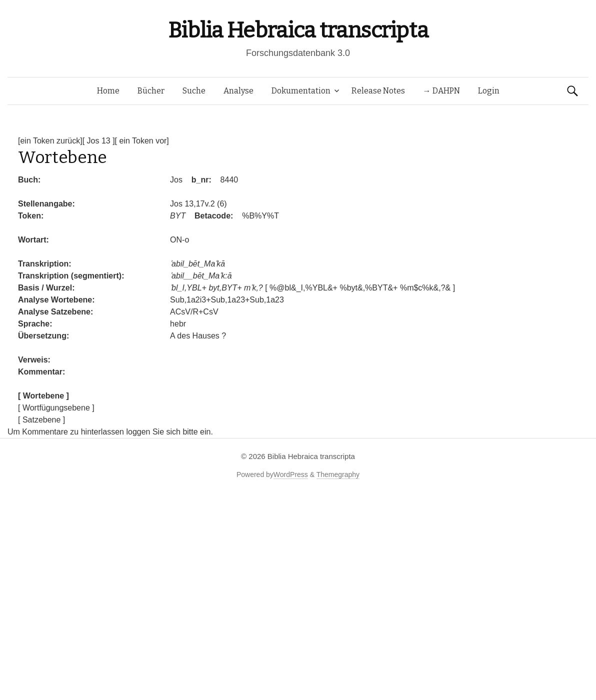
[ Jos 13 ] (99, 141)
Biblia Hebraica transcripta (298, 30)
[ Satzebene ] (41, 420)
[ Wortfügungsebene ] (56, 408)
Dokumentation (301, 91)
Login (489, 91)
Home (108, 91)
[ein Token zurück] (50, 141)
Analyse (238, 91)
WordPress (291, 474)
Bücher (151, 91)
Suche (194, 91)
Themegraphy (338, 474)
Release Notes (378, 91)
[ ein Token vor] (142, 141)
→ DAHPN (441, 91)
